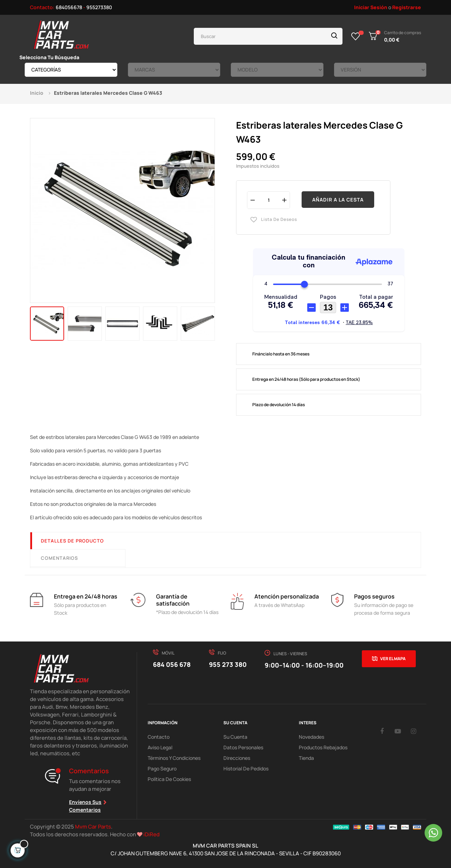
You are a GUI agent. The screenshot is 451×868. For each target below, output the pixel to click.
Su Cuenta (235, 737)
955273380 (99, 7)
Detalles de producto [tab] (72, 541)
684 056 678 (172, 664)
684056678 (69, 7)
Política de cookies (169, 779)
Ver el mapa (393, 659)
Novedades (311, 737)
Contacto (159, 737)
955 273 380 (228, 664)
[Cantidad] (268, 200)
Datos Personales (243, 747)
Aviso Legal (160, 747)
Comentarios (59, 558)
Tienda (306, 758)
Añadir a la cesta (338, 200)
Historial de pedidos (246, 768)
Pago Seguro (162, 768)
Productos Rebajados (323, 747)
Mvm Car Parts (93, 827)
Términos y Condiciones (174, 758)
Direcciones (237, 758)
